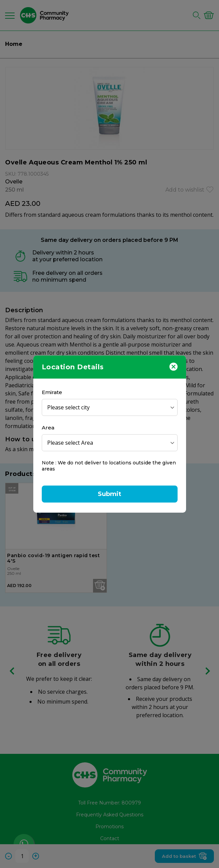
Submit (110, 494)
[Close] (174, 366)
